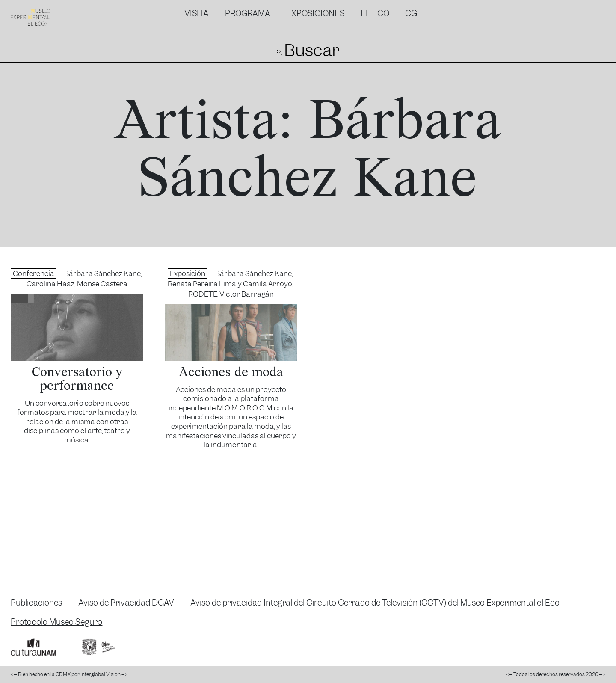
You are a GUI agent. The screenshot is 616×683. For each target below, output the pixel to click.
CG (411, 13)
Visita (197, 13)
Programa (248, 13)
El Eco (375, 13)
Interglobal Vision (101, 674)
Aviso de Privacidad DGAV (126, 603)
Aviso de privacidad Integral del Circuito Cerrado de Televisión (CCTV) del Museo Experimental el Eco (375, 603)
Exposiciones (315, 13)
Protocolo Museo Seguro (56, 622)
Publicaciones (36, 603)
